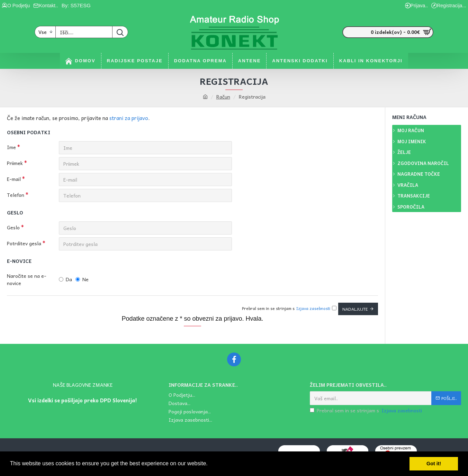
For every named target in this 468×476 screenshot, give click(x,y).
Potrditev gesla (24, 243)
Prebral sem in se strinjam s (366, 410)
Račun (223, 97)
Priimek (15, 163)
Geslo (13, 227)
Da (65, 279)
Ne (82, 279)
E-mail (14, 179)
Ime (11, 147)
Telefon (16, 195)
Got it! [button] (434, 464)
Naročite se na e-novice (27, 279)
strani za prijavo (129, 118)
